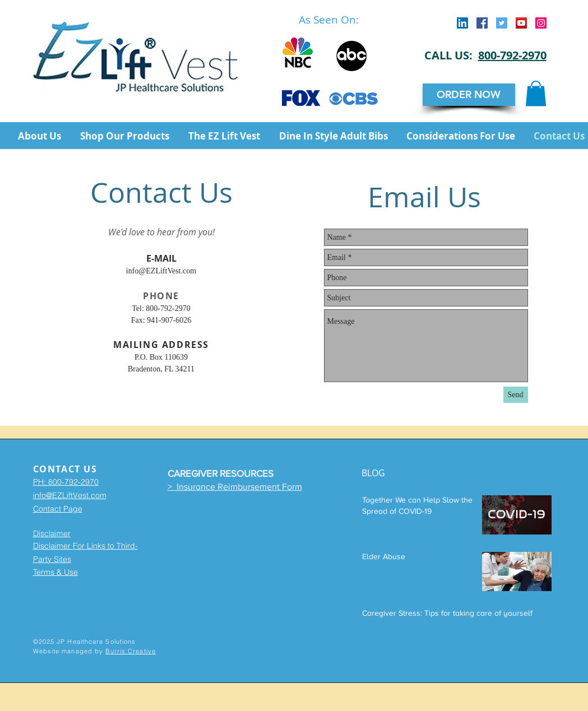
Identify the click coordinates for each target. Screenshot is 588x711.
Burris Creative (131, 651)
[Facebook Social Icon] (482, 23)
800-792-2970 (512, 55)
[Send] (516, 395)
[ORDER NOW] (469, 95)
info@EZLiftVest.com (161, 271)
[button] (536, 93)
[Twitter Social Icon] (502, 23)
